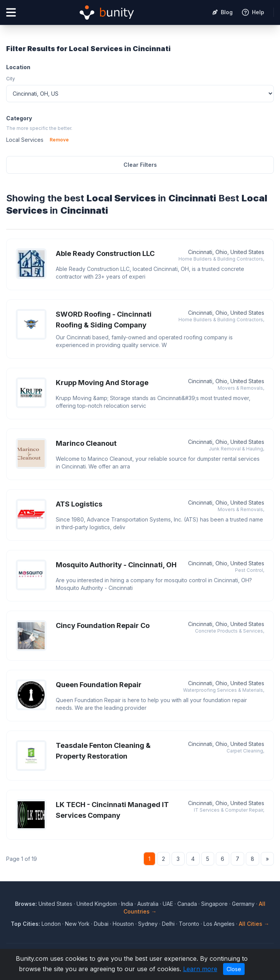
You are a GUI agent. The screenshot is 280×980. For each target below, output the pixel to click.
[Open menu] (11, 12)
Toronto (189, 924)
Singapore (214, 904)
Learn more (200, 969)
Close (234, 969)
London (51, 924)
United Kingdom (97, 904)
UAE (168, 904)
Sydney (148, 924)
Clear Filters (140, 165)
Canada (187, 904)
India (127, 904)
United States (55, 904)
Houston (123, 924)
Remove (59, 140)
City (11, 79)
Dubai (101, 924)
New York (77, 924)
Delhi (168, 924)
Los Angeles (219, 924)
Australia (148, 904)
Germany (243, 904)
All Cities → (254, 924)
